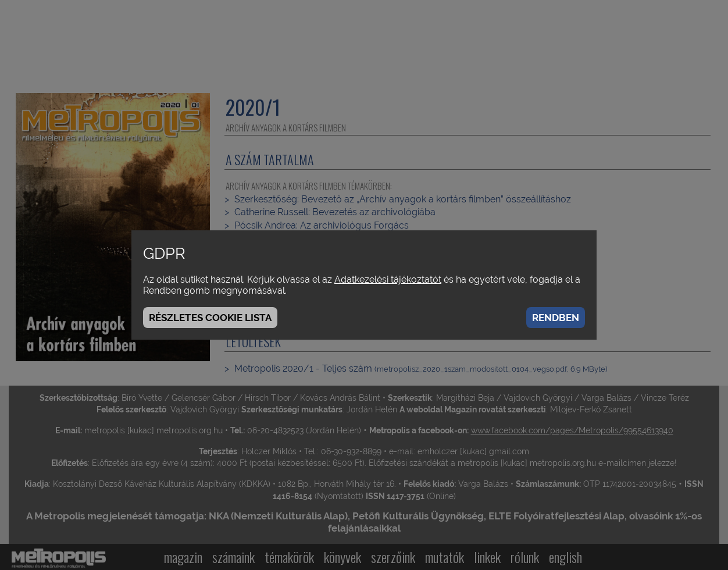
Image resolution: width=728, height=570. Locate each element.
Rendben (556, 318)
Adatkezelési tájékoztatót (388, 279)
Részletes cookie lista (210, 318)
